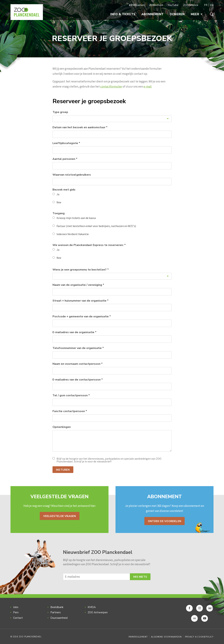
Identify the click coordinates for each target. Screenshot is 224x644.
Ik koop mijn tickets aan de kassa (76, 218)
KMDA (92, 607)
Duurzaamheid (59, 618)
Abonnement (153, 14)
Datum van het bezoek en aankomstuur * (80, 127)
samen (137, 5)
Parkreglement (138, 637)
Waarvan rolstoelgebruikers (72, 175)
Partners (56, 612)
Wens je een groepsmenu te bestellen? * (81, 270)
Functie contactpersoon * (70, 411)
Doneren (177, 14)
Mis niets (140, 577)
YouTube (173, 5)
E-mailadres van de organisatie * (74, 332)
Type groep (60, 112)
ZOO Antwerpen (98, 612)
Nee (59, 202)
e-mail (148, 86)
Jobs (16, 607)
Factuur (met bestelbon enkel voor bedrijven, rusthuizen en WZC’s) (96, 226)
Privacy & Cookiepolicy (199, 637)
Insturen (63, 470)
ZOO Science (191, 5)
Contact (18, 618)
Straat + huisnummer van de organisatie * (80, 301)
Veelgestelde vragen (60, 516)
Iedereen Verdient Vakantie (73, 234)
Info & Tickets (123, 14)
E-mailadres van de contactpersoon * (78, 380)
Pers (16, 612)
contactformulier (111, 86)
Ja (58, 194)
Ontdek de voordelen (164, 521)
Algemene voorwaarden (166, 637)
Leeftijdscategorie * (66, 143)
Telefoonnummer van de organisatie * (78, 348)
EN (212, 5)
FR (206, 5)
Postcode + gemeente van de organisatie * (82, 316)
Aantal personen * (65, 159)
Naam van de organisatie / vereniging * (78, 285)
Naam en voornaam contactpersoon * (78, 364)
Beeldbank (57, 607)
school (156, 5)
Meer (197, 14)
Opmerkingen (62, 427)
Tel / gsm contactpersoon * (71, 395)
